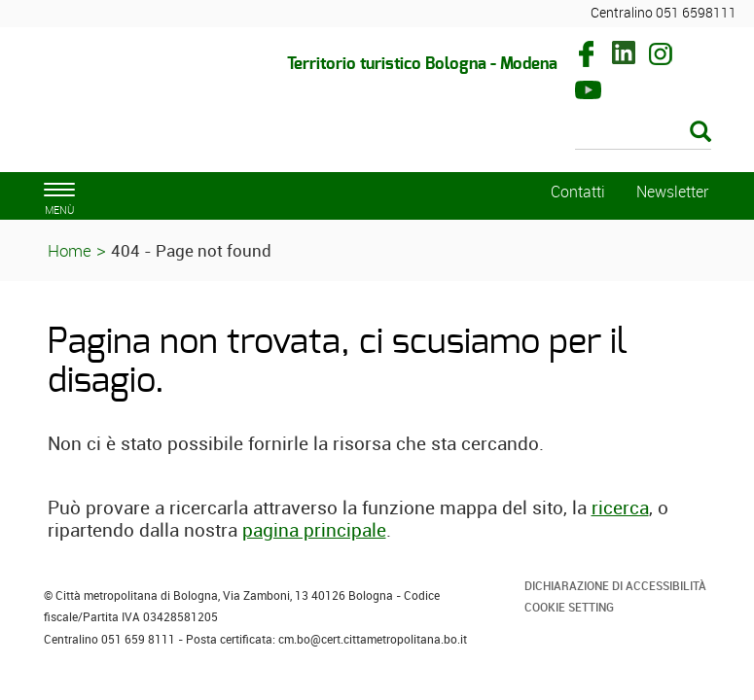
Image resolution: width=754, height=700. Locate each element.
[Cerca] (643, 133)
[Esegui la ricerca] (700, 133)
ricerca (620, 507)
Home (70, 250)
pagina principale (314, 530)
